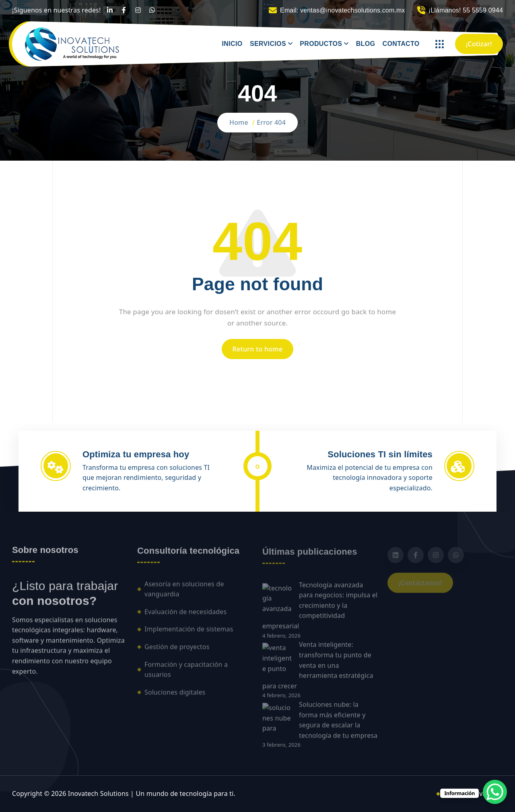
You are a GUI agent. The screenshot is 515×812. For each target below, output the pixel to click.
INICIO (232, 44)
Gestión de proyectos (177, 651)
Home (239, 122)
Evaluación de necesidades (185, 616)
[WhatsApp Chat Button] (495, 792)
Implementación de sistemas (189, 634)
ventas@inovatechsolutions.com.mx (353, 10)
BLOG (366, 44)
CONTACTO (401, 44)
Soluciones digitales (175, 696)
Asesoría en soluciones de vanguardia (184, 593)
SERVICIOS (268, 44)
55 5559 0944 (483, 10)
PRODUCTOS (321, 44)
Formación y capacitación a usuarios (186, 674)
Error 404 (271, 122)
